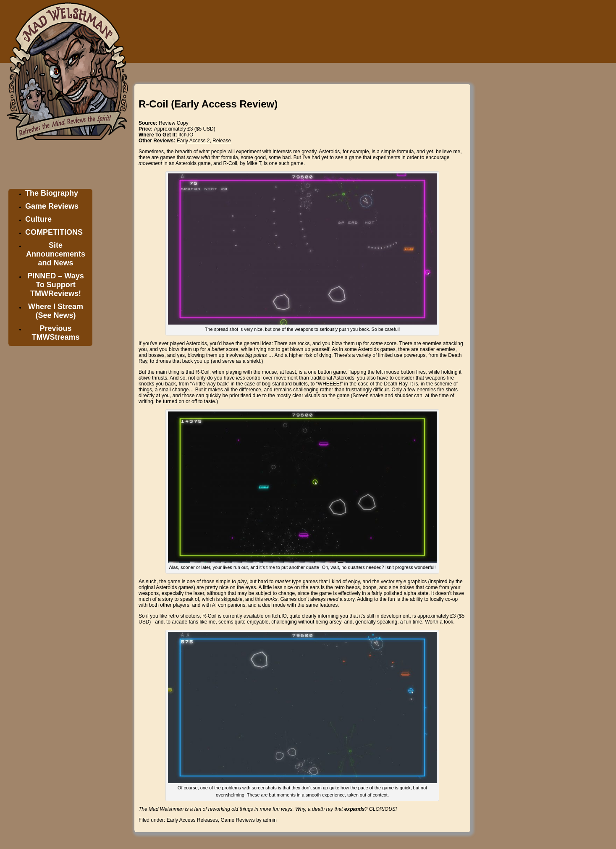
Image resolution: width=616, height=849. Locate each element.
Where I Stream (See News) (56, 311)
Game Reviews (52, 206)
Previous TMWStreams (55, 333)
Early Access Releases (192, 820)
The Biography (52, 193)
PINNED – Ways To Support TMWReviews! (55, 285)
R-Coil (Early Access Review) (208, 104)
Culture (38, 219)
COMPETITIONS (54, 232)
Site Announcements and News (56, 254)
